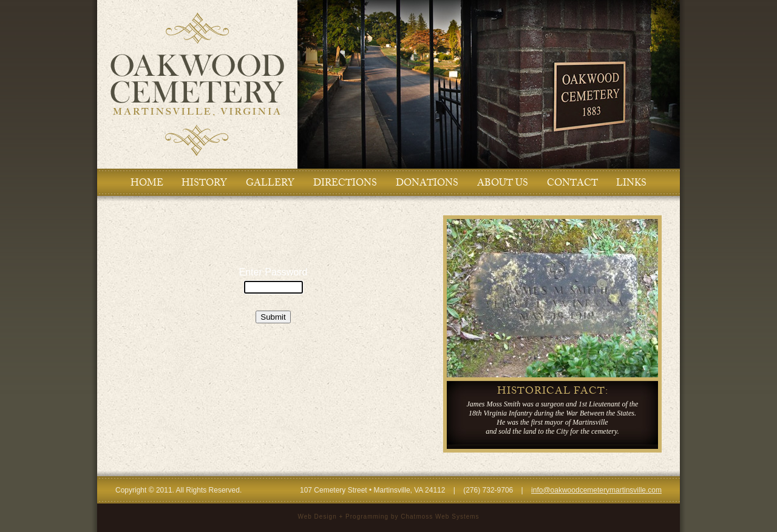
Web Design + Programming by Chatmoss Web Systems (388, 517)
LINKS (631, 183)
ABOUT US (503, 183)
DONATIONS (427, 183)
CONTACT (572, 183)
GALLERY (270, 183)
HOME (147, 183)
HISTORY (204, 183)
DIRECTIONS (345, 183)
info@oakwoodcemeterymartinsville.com (596, 490)
